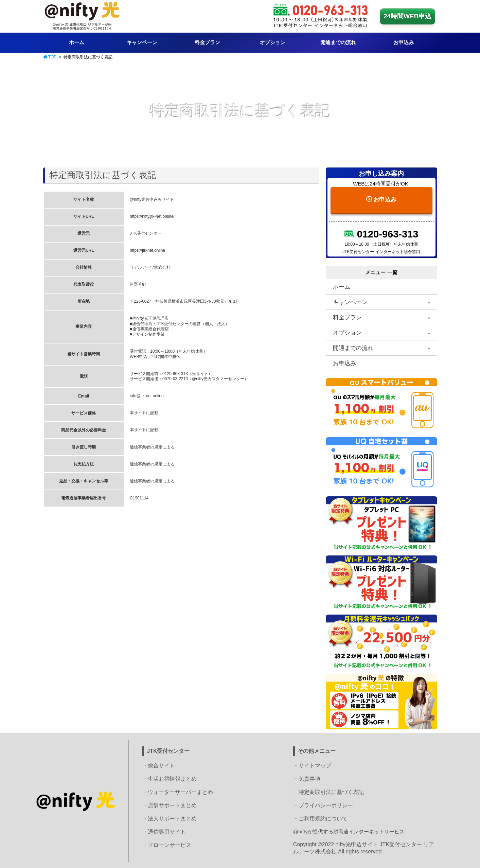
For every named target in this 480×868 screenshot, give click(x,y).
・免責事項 (307, 778)
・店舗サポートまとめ (170, 804)
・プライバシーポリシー (323, 804)
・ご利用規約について (320, 818)
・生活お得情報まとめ (170, 778)
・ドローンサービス (167, 844)
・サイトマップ (312, 765)
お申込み (381, 197)
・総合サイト (159, 765)
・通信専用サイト (164, 831)
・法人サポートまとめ (170, 818)
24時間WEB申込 (407, 16)
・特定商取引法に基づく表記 (328, 791)
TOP (50, 57)
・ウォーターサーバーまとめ (178, 791)
